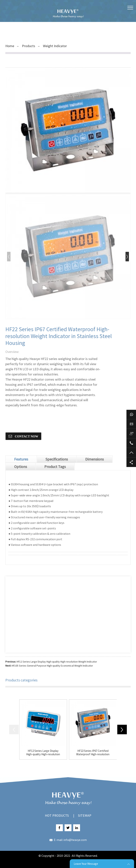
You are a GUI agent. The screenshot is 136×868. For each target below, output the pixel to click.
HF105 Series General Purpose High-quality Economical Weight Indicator (52, 666)
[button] (127, 257)
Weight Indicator (55, 46)
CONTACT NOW (26, 436)
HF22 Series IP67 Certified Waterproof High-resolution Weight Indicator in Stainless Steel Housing (93, 753)
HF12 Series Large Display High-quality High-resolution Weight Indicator (57, 662)
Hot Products (57, 815)
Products (29, 46)
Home (10, 46)
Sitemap (85, 815)
